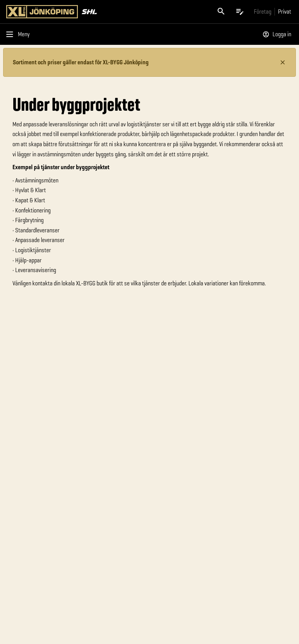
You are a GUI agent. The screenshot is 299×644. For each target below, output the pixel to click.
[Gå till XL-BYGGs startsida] (76, 12)
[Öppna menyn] (19, 34)
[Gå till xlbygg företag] (263, 11)
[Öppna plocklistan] (240, 12)
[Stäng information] (283, 62)
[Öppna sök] (221, 12)
